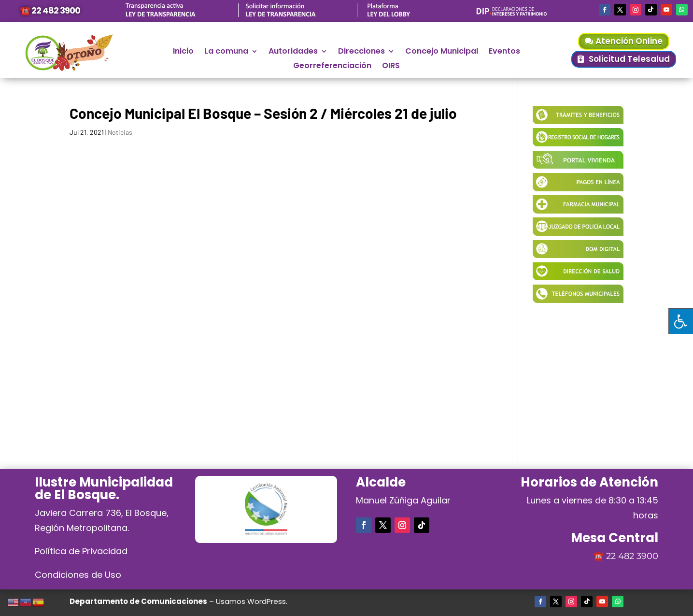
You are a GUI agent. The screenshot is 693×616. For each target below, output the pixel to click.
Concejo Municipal (442, 52)
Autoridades (293, 52)
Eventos (504, 52)
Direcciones (361, 52)
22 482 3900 (632, 556)
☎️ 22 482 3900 (50, 10)
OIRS (391, 67)
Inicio (183, 52)
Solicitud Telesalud (629, 59)
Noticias (120, 132)
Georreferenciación (332, 67)
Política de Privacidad (81, 551)
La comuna (226, 52)
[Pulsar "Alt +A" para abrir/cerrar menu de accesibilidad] (681, 321)
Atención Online (629, 41)
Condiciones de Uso (78, 575)
